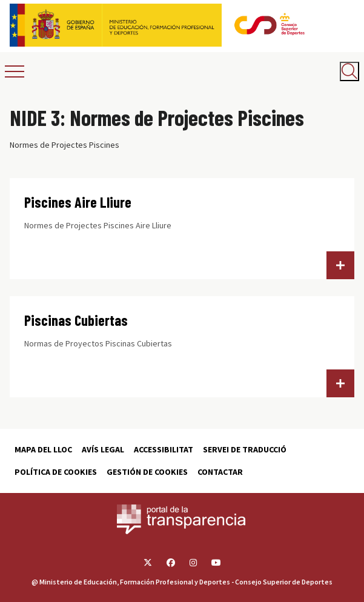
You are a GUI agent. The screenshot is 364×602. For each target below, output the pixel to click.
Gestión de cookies (147, 472)
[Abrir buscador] (349, 71)
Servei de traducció (245, 449)
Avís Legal (103, 449)
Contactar (220, 472)
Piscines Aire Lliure (78, 202)
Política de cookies (56, 472)
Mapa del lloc (43, 449)
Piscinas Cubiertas (76, 320)
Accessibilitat (164, 449)
